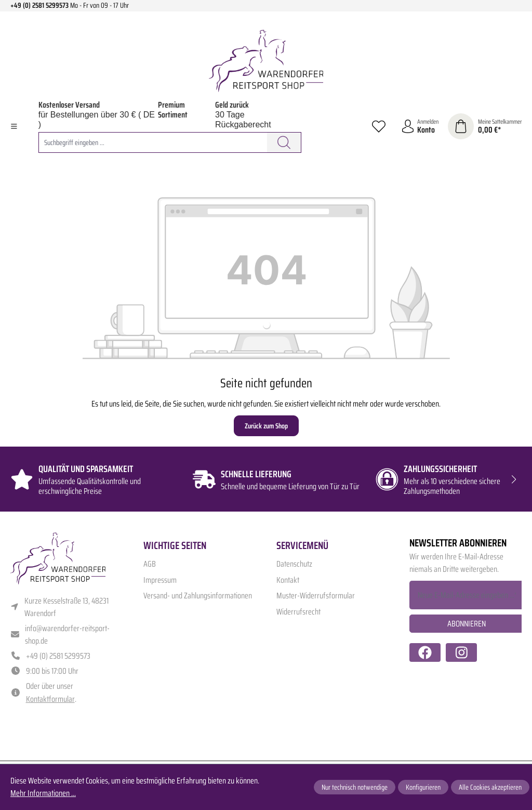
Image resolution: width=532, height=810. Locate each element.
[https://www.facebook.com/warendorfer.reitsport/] (425, 652)
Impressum (160, 580)
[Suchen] (284, 142)
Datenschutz (294, 564)
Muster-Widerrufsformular (316, 596)
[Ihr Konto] (420, 127)
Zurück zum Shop (266, 426)
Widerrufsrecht (298, 612)
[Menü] (14, 126)
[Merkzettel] (379, 126)
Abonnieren (467, 624)
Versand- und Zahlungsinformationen (198, 596)
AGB (150, 564)
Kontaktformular (50, 699)
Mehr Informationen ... (43, 793)
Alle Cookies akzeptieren (490, 787)
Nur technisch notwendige (355, 787)
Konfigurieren (423, 787)
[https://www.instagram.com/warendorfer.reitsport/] (461, 652)
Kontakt (288, 580)
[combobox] (153, 142)
